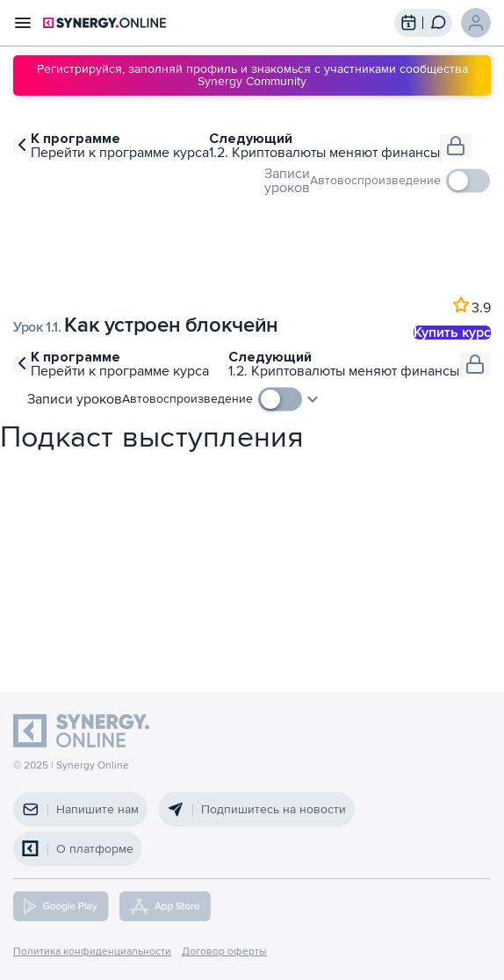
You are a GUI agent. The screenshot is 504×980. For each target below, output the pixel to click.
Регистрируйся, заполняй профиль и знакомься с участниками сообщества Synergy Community (252, 75)
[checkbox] (400, 181)
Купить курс (452, 333)
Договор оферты (224, 952)
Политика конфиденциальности (92, 952)
